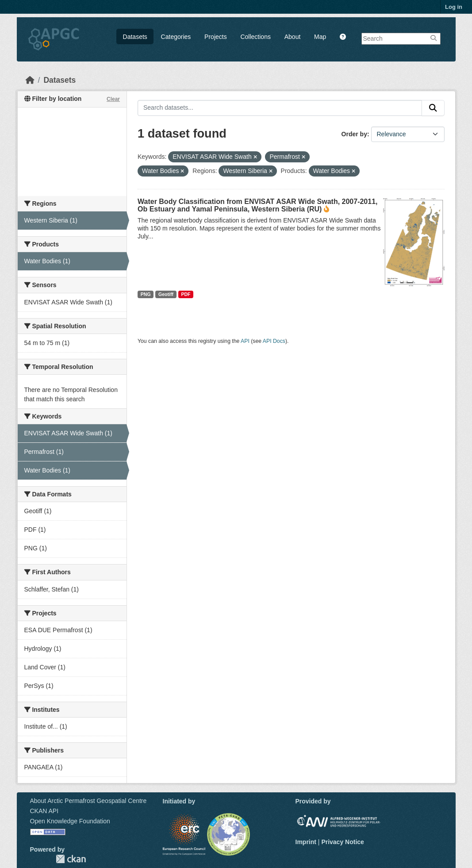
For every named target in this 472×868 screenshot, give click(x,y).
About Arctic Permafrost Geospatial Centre (88, 801)
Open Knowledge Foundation (70, 821)
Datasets (135, 37)
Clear (113, 99)
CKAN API (44, 811)
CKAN (71, 859)
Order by (354, 134)
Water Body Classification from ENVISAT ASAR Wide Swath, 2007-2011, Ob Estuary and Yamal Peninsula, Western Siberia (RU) (258, 205)
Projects (216, 37)
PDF (186, 294)
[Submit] (433, 108)
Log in (454, 7)
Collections (255, 37)
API (245, 341)
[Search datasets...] (280, 108)
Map (320, 37)
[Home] (30, 80)
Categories (176, 37)
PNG (146, 294)
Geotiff (166, 294)
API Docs (274, 341)
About (293, 37)
